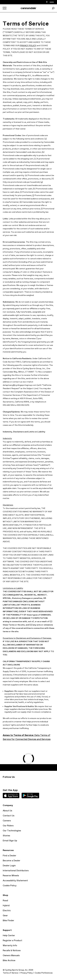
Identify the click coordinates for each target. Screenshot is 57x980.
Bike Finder (8, 921)
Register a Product (12, 941)
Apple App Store (11, 796)
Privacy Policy (26, 973)
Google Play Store (30, 796)
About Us (7, 811)
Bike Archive (9, 961)
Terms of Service (11, 973)
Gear (5, 916)
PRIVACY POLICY (28, 46)
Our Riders (8, 826)
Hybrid (6, 906)
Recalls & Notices (12, 951)
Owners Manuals (11, 956)
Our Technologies (12, 831)
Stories (6, 836)
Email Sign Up (10, 841)
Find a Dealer (9, 856)
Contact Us (9, 816)
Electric (7, 911)
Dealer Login (9, 866)
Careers (7, 821)
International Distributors (16, 871)
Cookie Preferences (44, 973)
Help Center (9, 936)
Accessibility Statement (15, 881)
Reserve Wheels (11, 876)
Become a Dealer (11, 861)
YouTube (16, 782)
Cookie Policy (10, 886)
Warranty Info (10, 946)
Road (5, 901)
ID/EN (52, 2)
